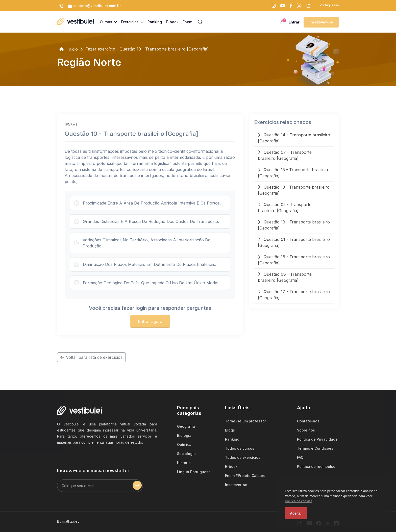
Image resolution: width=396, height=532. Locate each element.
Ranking (232, 439)
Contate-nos (308, 421)
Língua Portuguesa (194, 472)
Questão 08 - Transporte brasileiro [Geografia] (285, 277)
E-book (231, 466)
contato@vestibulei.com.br (94, 6)
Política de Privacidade (317, 439)
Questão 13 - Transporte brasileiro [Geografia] (294, 190)
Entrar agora (150, 321)
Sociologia (186, 454)
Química (184, 445)
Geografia (186, 426)
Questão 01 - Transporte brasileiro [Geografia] (294, 242)
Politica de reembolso (316, 466)
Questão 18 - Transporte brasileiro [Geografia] (294, 225)
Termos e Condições (315, 448)
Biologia (184, 435)
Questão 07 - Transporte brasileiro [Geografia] (285, 155)
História (184, 463)
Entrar (294, 22)
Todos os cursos (240, 448)
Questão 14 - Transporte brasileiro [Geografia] (294, 138)
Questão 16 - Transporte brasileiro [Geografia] (294, 260)
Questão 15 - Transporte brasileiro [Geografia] (294, 173)
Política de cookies (299, 501)
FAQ (300, 457)
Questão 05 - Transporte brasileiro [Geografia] (285, 208)
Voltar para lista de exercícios (91, 357)
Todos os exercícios (243, 457)
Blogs (230, 430)
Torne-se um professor (245, 421)
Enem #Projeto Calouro (245, 476)
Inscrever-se (321, 22)
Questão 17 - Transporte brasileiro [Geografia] (294, 295)
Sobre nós (306, 430)
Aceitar (296, 513)
